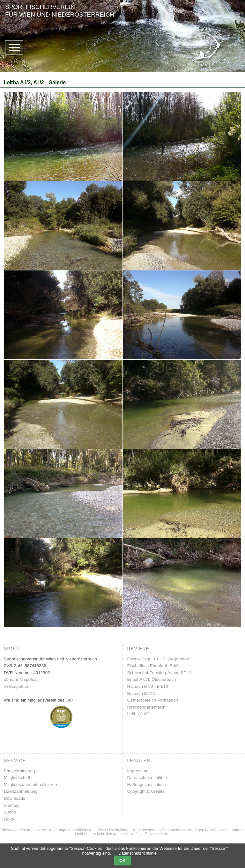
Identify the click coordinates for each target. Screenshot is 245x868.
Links (9, 819)
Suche (10, 812)
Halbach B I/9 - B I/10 (148, 686)
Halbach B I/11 (141, 693)
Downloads (15, 798)
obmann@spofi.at (21, 679)
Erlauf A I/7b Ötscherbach (152, 679)
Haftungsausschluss (147, 785)
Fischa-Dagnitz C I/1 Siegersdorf (158, 659)
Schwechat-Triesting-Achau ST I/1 (160, 673)
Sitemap (12, 805)
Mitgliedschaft (17, 778)
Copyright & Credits (146, 791)
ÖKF (70, 700)
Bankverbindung (19, 771)
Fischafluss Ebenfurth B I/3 (153, 666)
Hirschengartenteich (146, 707)
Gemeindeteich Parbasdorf (153, 700)
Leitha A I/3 (138, 714)
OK (122, 861)
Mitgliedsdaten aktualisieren (30, 785)
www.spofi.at (16, 686)
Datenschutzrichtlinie (147, 778)
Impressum (138, 771)
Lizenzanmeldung (21, 791)
